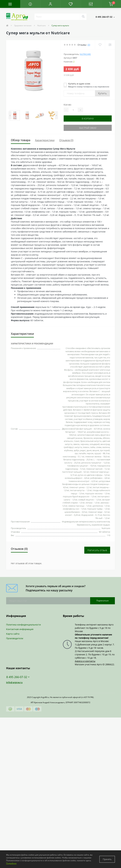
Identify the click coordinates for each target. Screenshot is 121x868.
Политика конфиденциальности (23, 625)
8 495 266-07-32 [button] (18, 677)
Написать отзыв (97, 550)
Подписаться (102, 601)
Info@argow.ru (14, 682)
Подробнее (11, 863)
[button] (50, 4)
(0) (89, 45)
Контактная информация (20, 629)
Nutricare (42, 26)
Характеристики (45, 140)
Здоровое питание (23, 26)
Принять (107, 859)
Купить (102, 93)
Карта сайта (13, 634)
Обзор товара (21, 140)
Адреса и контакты (85, 661)
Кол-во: (68, 105)
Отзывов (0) (66, 140)
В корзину (88, 119)
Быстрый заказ (88, 128)
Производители (15, 638)
